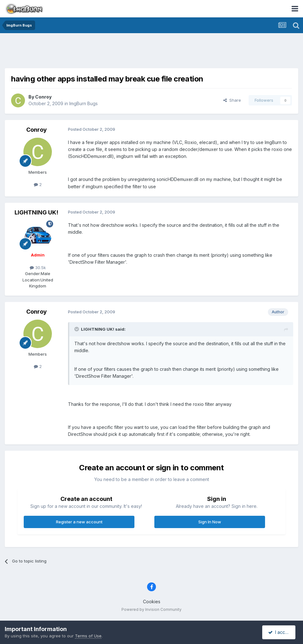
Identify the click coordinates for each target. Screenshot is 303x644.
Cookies (152, 602)
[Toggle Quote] (77, 329)
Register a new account (79, 522)
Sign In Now (210, 522)
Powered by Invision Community (151, 609)
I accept (280, 632)
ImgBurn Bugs (83, 103)
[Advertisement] (151, 52)
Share (232, 100)
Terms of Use (88, 636)
